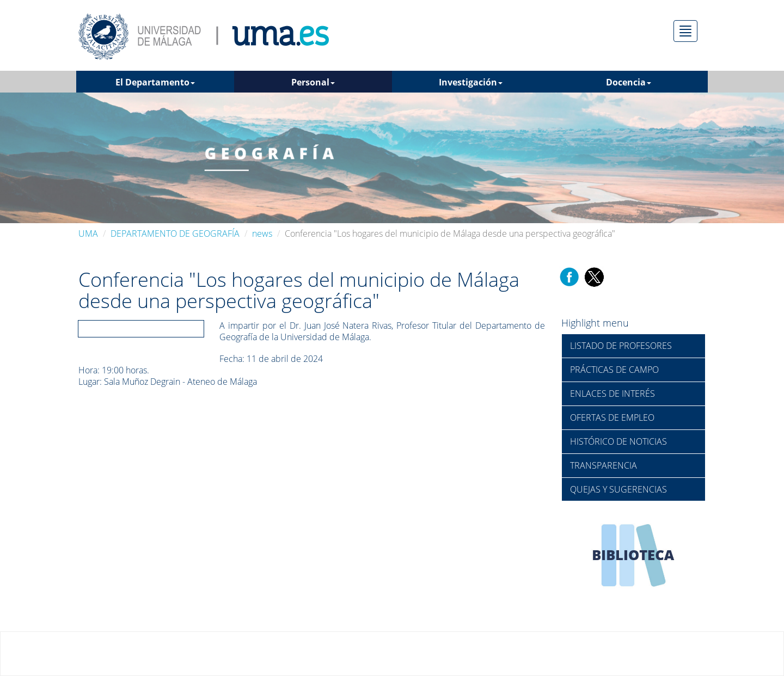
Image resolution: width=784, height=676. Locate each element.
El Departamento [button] (155, 82)
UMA (88, 233)
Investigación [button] (471, 82)
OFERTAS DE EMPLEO (612, 417)
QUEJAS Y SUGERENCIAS (618, 489)
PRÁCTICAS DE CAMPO (614, 370)
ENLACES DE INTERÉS (612, 394)
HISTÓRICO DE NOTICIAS (618, 441)
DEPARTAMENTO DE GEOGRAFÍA (175, 233)
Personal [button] (313, 82)
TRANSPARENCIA (604, 465)
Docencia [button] (629, 82)
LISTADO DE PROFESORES (621, 346)
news (262, 233)
